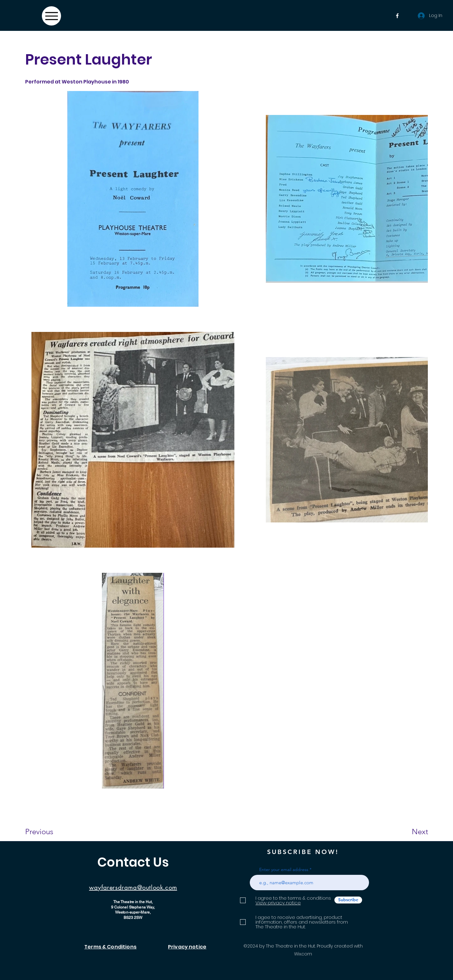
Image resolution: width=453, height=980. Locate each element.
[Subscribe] (348, 900)
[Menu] (51, 16)
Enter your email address (284, 869)
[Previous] (48, 832)
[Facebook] (397, 16)
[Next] (407, 832)
